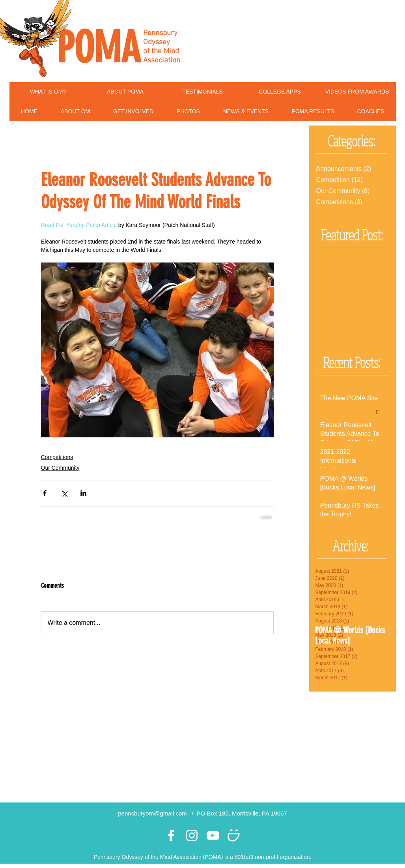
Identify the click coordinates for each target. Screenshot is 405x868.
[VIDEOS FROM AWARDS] (357, 92)
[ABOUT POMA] (125, 92)
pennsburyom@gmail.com (152, 813)
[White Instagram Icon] (192, 835)
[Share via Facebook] (45, 493)
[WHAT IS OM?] (48, 92)
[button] (76, 112)
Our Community (60, 468)
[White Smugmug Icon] (234, 835)
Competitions (57, 457)
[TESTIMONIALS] (203, 92)
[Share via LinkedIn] (83, 493)
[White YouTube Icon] (213, 835)
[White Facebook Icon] (171, 835)
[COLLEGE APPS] (280, 92)
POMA (99, 48)
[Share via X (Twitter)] (64, 493)
